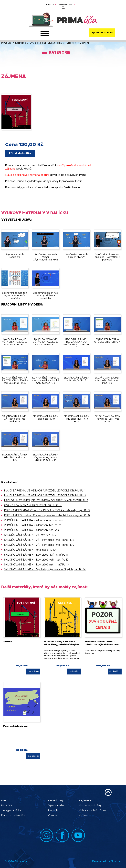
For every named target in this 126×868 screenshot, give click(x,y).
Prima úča (6, 43)
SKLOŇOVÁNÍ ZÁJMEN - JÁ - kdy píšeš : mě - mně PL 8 (39, 540)
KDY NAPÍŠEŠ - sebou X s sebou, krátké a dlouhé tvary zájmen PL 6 (47, 515)
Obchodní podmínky (90, 806)
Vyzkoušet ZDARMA (102, 33)
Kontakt (83, 815)
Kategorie (21, 43)
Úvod (4, 801)
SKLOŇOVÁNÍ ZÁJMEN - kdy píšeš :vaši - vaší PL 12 (36, 560)
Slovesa (7, 642)
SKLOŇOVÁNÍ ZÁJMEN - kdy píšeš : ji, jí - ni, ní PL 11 (36, 555)
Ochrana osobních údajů (92, 810)
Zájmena (85, 43)
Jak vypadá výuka (11, 810)
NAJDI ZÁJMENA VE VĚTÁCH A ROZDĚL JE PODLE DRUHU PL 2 (45, 496)
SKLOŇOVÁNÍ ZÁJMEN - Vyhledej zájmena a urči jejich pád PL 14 (45, 570)
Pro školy (53, 810)
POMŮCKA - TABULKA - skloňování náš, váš (31, 530)
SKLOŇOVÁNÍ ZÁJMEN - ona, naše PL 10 (30, 550)
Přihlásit (50, 4)
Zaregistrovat (65, 4)
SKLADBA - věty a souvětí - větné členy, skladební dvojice (61, 643)
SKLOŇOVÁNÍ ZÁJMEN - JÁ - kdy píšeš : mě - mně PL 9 (39, 545)
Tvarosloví (71, 43)
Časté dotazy (56, 801)
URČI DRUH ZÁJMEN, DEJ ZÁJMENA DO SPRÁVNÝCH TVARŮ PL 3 (46, 501)
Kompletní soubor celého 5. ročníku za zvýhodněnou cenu (102, 643)
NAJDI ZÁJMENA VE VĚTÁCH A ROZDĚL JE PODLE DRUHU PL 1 (45, 491)
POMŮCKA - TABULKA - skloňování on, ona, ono (34, 520)
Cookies (53, 815)
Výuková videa (56, 806)
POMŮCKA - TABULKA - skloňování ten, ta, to (33, 525)
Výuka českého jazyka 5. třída (46, 43)
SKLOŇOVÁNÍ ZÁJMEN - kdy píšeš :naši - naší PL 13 (36, 565)
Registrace (85, 801)
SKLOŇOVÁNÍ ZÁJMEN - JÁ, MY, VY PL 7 (30, 535)
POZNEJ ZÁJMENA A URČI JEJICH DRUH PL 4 (33, 505)
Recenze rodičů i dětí (13, 815)
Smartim (116, 861)
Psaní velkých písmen (15, 726)
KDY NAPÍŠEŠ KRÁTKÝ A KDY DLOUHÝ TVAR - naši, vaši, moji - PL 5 (47, 510)
